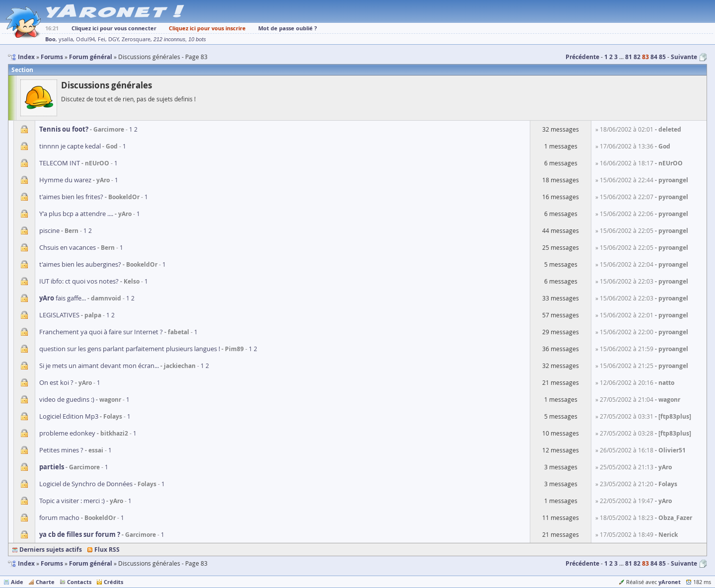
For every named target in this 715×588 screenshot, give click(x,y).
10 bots (197, 39)
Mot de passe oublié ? (287, 28)
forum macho (59, 517)
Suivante (684, 57)
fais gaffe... (63, 298)
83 (645, 57)
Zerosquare (136, 39)
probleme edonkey (67, 433)
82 (637, 57)
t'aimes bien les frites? (71, 197)
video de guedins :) (67, 399)
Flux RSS (107, 550)
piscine (49, 230)
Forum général (91, 563)
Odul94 (85, 39)
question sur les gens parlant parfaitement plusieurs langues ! (130, 349)
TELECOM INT (60, 163)
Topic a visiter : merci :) (72, 501)
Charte (45, 582)
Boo (50, 39)
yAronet (670, 582)
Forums (52, 563)
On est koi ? (56, 382)
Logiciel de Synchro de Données (86, 484)
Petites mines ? (61, 450)
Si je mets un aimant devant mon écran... (99, 366)
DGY (113, 39)
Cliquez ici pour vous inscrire (207, 28)
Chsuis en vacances (68, 247)
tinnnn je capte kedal (70, 146)
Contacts (79, 582)
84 (654, 57)
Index (26, 563)
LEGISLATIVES (59, 315)
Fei (102, 39)
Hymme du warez (65, 180)
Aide (17, 582)
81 (629, 57)
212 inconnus (169, 39)
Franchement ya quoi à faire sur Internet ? (101, 332)
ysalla (66, 39)
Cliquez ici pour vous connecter (114, 28)
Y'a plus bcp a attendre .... (76, 214)
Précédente (582, 57)
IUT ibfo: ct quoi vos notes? (79, 281)
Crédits (113, 582)
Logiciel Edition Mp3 (69, 416)
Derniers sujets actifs (51, 550)
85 (662, 57)
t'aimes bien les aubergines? (80, 264)
